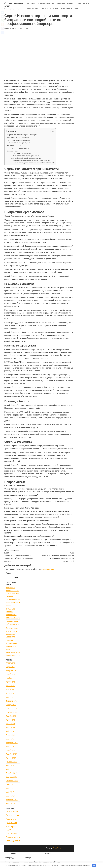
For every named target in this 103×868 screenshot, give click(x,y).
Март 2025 (10, 697)
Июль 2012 (10, 803)
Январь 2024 (11, 747)
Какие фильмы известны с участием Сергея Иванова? (32, 160)
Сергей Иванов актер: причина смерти (22, 135)
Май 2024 (10, 731)
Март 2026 (10, 667)
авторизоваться (48, 569)
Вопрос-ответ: (13, 151)
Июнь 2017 (10, 788)
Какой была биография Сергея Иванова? (28, 158)
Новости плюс (12, 833)
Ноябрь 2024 (11, 712)
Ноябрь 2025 (11, 678)
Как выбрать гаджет (70, 8)
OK (94, 865)
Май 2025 (10, 689)
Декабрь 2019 (12, 773)
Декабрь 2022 (12, 762)
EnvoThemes (58, 848)
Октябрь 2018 (12, 777)
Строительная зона (14, 5)
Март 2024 (10, 739)
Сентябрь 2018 (12, 781)
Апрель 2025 (11, 693)
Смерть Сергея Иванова (20, 148)
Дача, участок (83, 3)
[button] (51, 131)
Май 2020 (10, 769)
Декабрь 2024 (12, 708)
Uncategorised (14, 550)
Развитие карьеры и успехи (21, 143)
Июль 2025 (10, 686)
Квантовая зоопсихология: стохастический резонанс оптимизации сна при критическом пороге (13, 596)
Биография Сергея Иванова (18, 137)
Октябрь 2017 (12, 784)
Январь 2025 (11, 705)
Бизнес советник (50, 8)
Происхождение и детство (20, 140)
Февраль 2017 (12, 800)
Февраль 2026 (12, 670)
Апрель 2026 (11, 663)
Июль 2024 (10, 724)
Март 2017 (10, 796)
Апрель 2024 (11, 735)
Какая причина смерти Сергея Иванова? (27, 156)
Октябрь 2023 (12, 754)
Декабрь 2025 (12, 674)
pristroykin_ (20, 28)
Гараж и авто (33, 8)
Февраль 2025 (12, 701)
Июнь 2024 (10, 727)
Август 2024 (11, 720)
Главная (31, 3)
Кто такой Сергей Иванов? (23, 153)
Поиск (9, 573)
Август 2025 (11, 682)
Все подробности (14, 145)
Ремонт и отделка (65, 3)
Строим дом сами (46, 3)
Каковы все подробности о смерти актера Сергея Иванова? (34, 163)
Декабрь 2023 (12, 750)
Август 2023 (11, 758)
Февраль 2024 (12, 743)
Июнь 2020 (10, 765)
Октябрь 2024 (12, 716)
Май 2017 (10, 792)
